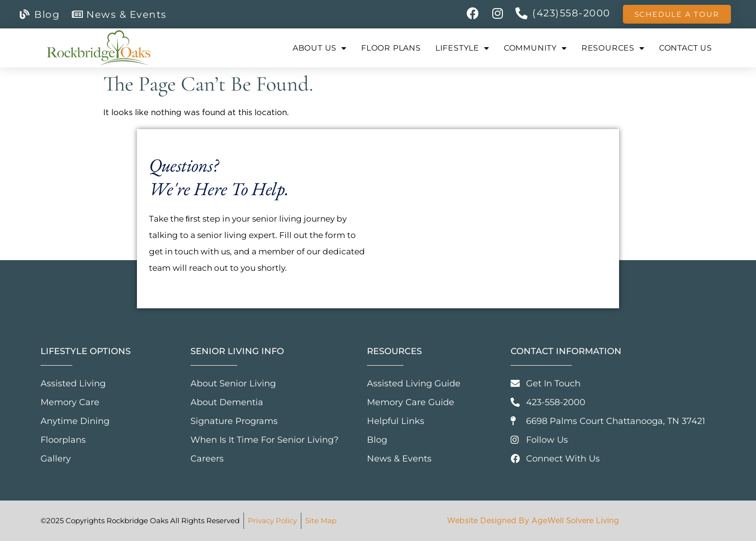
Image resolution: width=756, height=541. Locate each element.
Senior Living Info (237, 351)
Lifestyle (462, 48)
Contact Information (566, 351)
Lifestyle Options (86, 351)
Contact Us (686, 48)
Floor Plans (391, 48)
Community (535, 48)
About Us (320, 48)
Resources (613, 48)
